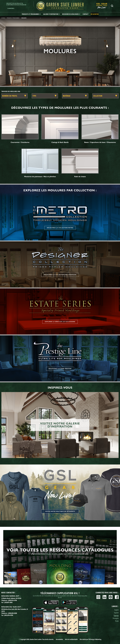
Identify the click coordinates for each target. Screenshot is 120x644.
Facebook (117, 597)
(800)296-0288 (13, 613)
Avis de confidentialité (71, 639)
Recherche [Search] (112, 6)
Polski (117, 621)
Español (116, 613)
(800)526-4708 (13, 600)
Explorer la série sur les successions (60, 322)
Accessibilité (59, 639)
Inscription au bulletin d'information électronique (16, 4)
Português (116, 618)
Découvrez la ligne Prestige (60, 369)
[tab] (31, 14)
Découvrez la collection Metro (60, 228)
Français (116, 615)
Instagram (98, 597)
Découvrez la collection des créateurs (60, 275)
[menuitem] (103, 6)
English (117, 610)
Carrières (11, 8)
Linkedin (104, 597)
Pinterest (111, 597)
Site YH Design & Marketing (91, 639)
